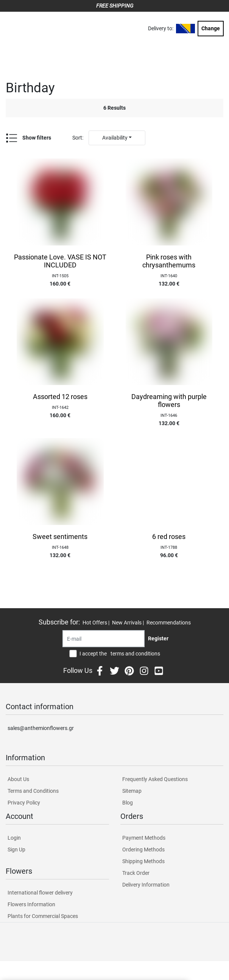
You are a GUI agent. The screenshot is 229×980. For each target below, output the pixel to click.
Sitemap (132, 791)
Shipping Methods (143, 861)
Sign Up (16, 850)
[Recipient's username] (104, 639)
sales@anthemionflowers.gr (41, 728)
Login (14, 838)
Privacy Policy (24, 803)
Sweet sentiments (60, 537)
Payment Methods (144, 838)
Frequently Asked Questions (155, 779)
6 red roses (169, 537)
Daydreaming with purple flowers (169, 401)
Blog (128, 803)
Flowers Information (31, 904)
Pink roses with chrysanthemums (169, 261)
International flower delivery (40, 893)
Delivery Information (146, 885)
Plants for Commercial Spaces (43, 916)
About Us (18, 779)
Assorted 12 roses (60, 397)
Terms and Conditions (33, 791)
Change (211, 28)
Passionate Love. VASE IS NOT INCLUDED (60, 261)
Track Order (136, 873)
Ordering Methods (143, 850)
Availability (115, 138)
